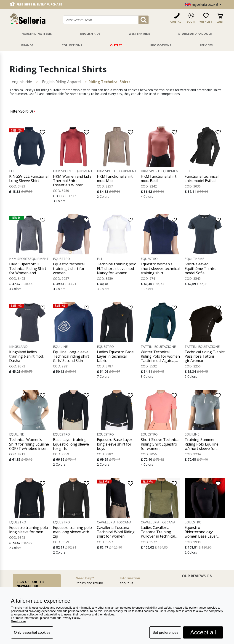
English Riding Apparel (61, 82)
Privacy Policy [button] (71, 618)
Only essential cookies (32, 632)
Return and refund (89, 583)
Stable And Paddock (195, 34)
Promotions (161, 45)
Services (206, 45)
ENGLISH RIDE (22, 82)
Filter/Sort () (23, 111)
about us (126, 583)
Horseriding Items (37, 34)
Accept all (203, 632)
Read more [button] (18, 621)
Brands (27, 45)
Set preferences (165, 632)
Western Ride (139, 34)
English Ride (90, 34)
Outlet (116, 45)
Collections (72, 45)
